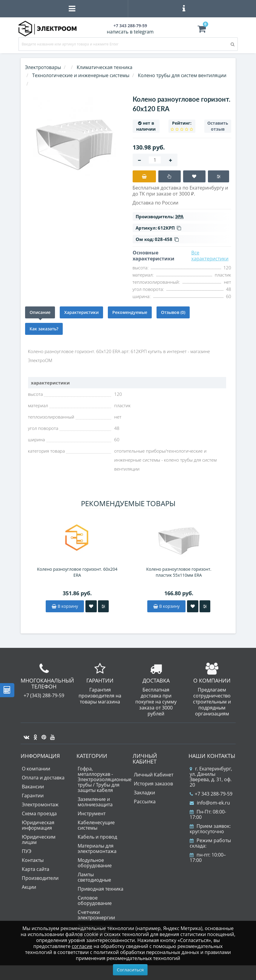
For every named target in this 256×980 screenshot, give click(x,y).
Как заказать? (44, 329)
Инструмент (92, 813)
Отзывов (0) (173, 312)
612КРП (169, 228)
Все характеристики (210, 256)
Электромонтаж (40, 805)
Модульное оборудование (95, 863)
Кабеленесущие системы (96, 825)
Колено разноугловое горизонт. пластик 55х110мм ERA (179, 572)
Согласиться (130, 970)
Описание (40, 312)
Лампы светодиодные (94, 877)
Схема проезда (39, 813)
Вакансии (33, 787)
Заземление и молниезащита (95, 802)
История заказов (153, 784)
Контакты (33, 860)
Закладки (144, 793)
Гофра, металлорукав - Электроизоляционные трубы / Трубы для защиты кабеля (105, 779)
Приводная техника (101, 889)
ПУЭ (27, 851)
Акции (29, 887)
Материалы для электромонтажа (97, 848)
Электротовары (43, 67)
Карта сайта (36, 869)
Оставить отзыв (218, 126)
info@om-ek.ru (210, 803)
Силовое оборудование (95, 900)
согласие (82, 946)
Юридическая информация (38, 825)
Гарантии (33, 796)
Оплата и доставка (43, 778)
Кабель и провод (97, 837)
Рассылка (145, 802)
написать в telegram (130, 32)
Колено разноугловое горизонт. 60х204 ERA (77, 572)
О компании (36, 769)
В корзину (65, 606)
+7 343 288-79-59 (211, 794)
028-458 (167, 239)
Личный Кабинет (154, 775)
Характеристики (81, 312)
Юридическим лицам (39, 839)
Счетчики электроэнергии (96, 915)
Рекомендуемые (130, 312)
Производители (40, 878)
